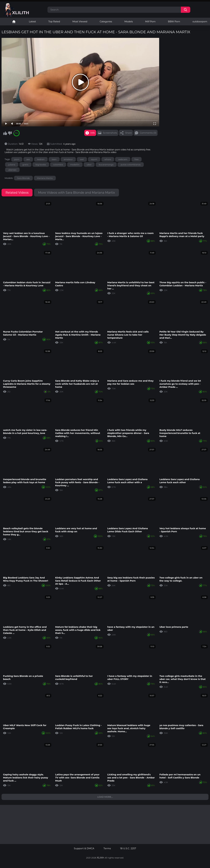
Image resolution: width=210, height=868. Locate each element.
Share (128, 133)
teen (54, 159)
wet (82, 159)
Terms (107, 848)
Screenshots (110, 133)
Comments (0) (148, 133)
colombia (58, 165)
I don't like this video (10, 133)
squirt (94, 159)
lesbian (41, 159)
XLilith (101, 858)
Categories (106, 21)
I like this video (5, 133)
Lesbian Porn (14, 22)
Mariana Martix (45, 178)
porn (17, 159)
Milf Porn (150, 21)
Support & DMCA (84, 848)
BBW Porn (174, 21)
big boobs (41, 165)
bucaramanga (106, 165)
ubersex (12, 170)
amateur (68, 159)
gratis (25, 165)
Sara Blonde (23, 178)
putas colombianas (131, 165)
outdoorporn (200, 21)
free (137, 159)
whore (108, 159)
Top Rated (54, 21)
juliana (12, 165)
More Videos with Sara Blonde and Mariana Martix (76, 193)
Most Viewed (80, 21)
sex (28, 159)
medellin (75, 165)
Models (129, 21)
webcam (123, 159)
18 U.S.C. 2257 (128, 848)
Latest (32, 21)
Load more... (105, 797)
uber (89, 165)
